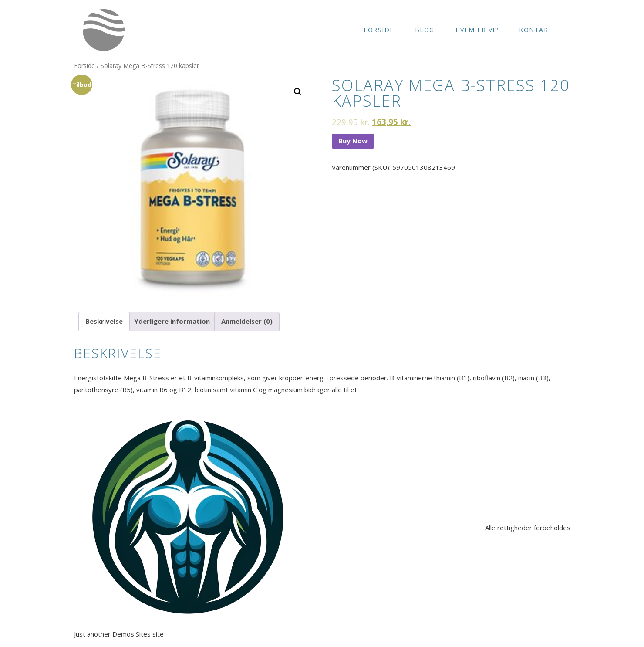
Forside (379, 30)
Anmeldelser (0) (247, 321)
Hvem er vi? (477, 30)
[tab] (104, 322)
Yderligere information (172, 321)
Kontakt (536, 30)
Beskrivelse (104, 321)
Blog (425, 30)
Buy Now (353, 141)
